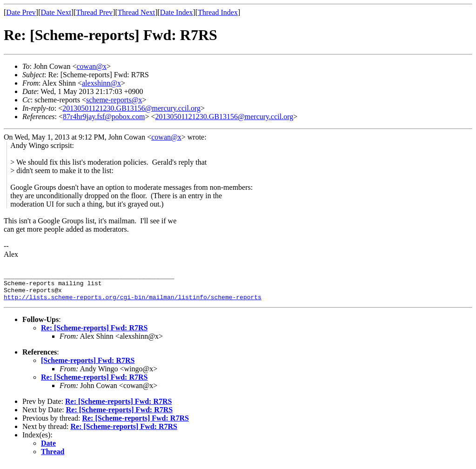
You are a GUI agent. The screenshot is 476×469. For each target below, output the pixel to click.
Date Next (56, 12)
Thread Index (218, 12)
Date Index (177, 12)
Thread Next (136, 12)
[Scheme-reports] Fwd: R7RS (88, 366)
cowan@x (91, 66)
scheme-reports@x (114, 100)
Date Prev (21, 12)
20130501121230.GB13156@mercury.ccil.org (131, 108)
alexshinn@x (101, 83)
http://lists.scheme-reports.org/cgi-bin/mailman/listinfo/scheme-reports (133, 302)
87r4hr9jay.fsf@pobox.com (104, 117)
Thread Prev (94, 12)
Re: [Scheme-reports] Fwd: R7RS (94, 333)
